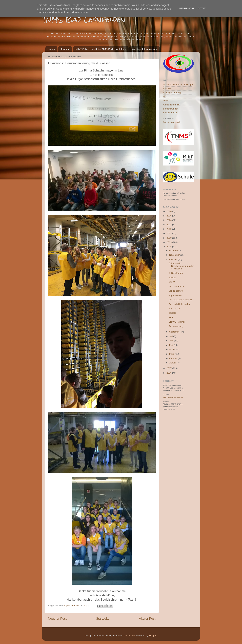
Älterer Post (147, 619)
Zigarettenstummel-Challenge (178, 85)
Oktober (174, 259)
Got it (202, 9)
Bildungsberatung (172, 93)
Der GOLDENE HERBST (181, 300)
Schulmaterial (170, 113)
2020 (169, 238)
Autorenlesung (176, 326)
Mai (171, 345)
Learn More (187, 9)
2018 (169, 247)
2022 (169, 229)
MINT (166, 97)
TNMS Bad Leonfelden (84, 19)
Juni (172, 341)
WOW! (172, 282)
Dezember (175, 251)
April (172, 349)
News (52, 49)
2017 (169, 368)
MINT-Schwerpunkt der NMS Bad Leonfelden (101, 49)
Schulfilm (168, 89)
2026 (169, 211)
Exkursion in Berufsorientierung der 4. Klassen (181, 266)
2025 (169, 216)
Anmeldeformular (172, 105)
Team (166, 101)
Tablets (172, 278)
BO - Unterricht (176, 286)
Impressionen (176, 295)
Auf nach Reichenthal (179, 304)
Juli (171, 336)
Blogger (153, 636)
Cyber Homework (172, 122)
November (175, 255)
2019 (169, 242)
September (175, 332)
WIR (171, 317)
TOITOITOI (174, 309)
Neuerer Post (57, 619)
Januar (173, 363)
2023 (169, 225)
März (172, 354)
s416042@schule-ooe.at (173, 397)
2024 (169, 220)
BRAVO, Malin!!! (177, 322)
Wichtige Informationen (145, 49)
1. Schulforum (176, 273)
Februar (174, 358)
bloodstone (129, 636)
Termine (65, 49)
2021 (169, 233)
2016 (169, 373)
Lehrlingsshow (176, 291)
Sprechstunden (171, 109)
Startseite (103, 619)
